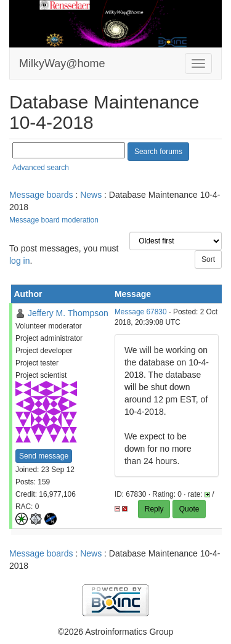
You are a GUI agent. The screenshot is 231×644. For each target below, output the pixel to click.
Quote (189, 509)
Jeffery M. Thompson (68, 313)
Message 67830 (141, 312)
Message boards (41, 195)
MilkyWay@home (62, 63)
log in (19, 261)
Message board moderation (54, 220)
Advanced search (41, 168)
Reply (154, 509)
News (91, 195)
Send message (44, 456)
